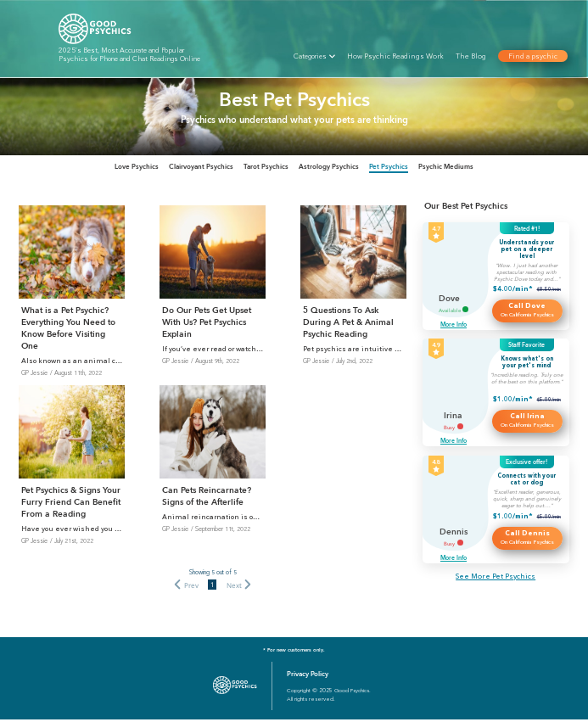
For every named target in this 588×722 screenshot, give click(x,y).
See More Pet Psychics (496, 579)
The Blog (471, 56)
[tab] (101, 168)
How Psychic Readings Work (395, 56)
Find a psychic (533, 56)
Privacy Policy (308, 677)
